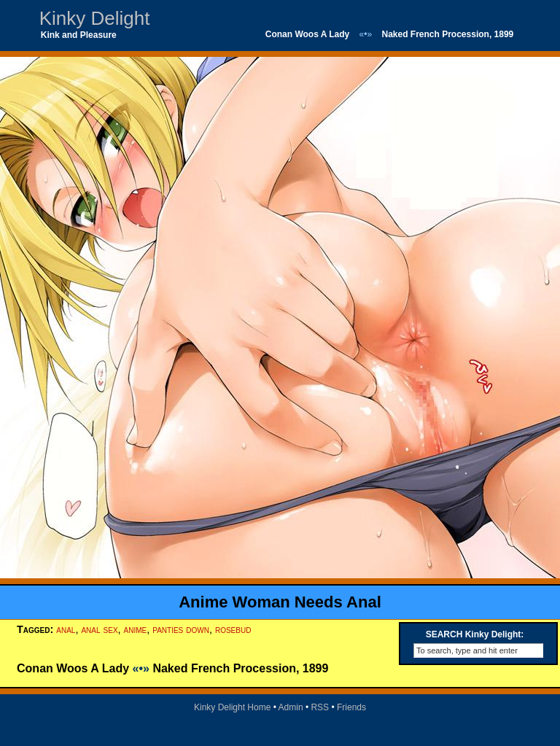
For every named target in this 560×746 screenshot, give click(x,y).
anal (66, 629)
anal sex (99, 629)
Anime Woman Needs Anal (280, 602)
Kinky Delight (95, 18)
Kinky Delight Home (232, 707)
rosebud (233, 629)
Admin (291, 707)
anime (136, 629)
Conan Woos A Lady (308, 34)
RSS (320, 707)
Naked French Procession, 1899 (448, 34)
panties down (181, 629)
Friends (351, 707)
